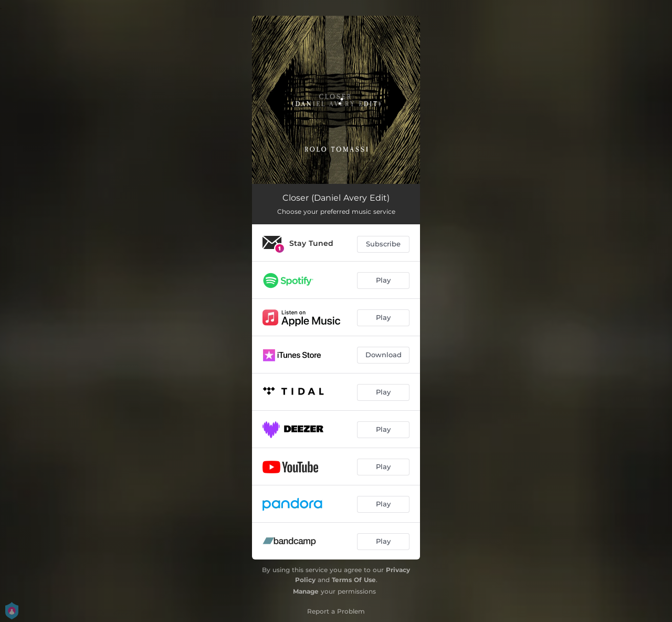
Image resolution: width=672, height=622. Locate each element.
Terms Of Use (354, 580)
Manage (306, 591)
